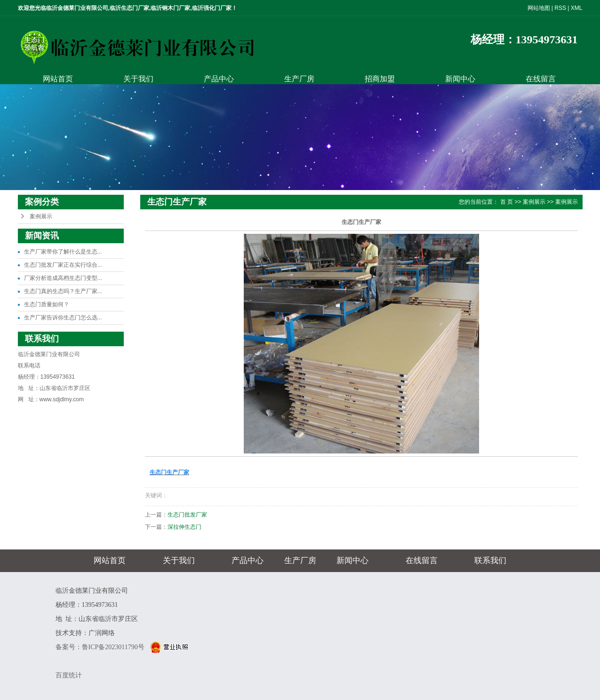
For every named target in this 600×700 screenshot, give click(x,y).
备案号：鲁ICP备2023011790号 (101, 647)
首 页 (507, 202)
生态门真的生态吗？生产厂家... (63, 291)
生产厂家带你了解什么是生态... (63, 252)
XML (577, 8)
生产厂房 (299, 79)
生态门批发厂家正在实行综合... (63, 265)
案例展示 (41, 216)
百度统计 (69, 675)
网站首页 (58, 79)
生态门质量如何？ (47, 304)
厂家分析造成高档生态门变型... (63, 278)
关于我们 (138, 79)
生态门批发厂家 (187, 515)
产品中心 (219, 79)
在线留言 (541, 79)
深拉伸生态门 (184, 527)
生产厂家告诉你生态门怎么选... (63, 318)
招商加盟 (380, 79)
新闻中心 (460, 79)
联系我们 (490, 561)
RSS (560, 8)
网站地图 (539, 8)
